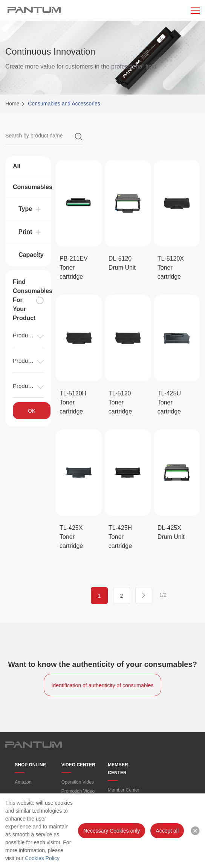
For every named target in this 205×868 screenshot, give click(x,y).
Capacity (31, 255)
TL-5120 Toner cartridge (120, 402)
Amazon (23, 782)
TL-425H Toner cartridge (120, 537)
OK (32, 411)
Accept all (167, 831)
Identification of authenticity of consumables (103, 685)
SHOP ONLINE (30, 765)
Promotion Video (78, 791)
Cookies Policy (42, 858)
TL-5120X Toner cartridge (171, 268)
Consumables (28, 187)
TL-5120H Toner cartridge (73, 402)
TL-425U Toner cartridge (169, 402)
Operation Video (78, 782)
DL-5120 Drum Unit (122, 263)
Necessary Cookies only (112, 831)
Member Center (123, 790)
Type (25, 209)
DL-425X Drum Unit (171, 532)
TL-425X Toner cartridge (71, 537)
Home (12, 104)
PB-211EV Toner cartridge (74, 268)
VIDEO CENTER (78, 765)
